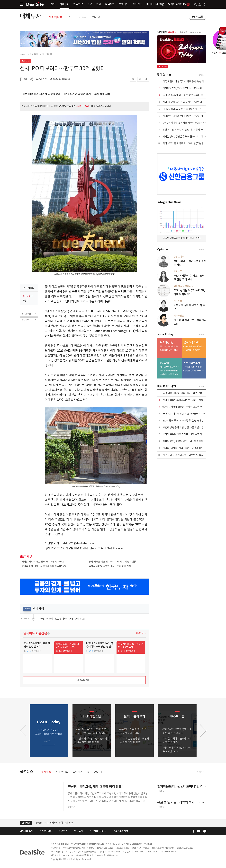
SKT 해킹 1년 (166, 342)
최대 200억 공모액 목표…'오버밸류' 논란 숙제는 (187, 143)
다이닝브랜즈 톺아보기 (194, 363)
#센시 (26, 301)
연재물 (27, 608)
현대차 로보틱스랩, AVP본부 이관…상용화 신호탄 (188, 400)
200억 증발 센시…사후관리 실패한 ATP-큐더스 (46, 566)
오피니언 (124, 4)
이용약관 (63, 831)
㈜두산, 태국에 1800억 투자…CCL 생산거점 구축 (187, 407)
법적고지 (78, 831)
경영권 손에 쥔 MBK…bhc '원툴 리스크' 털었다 (195, 371)
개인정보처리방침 (98, 831)
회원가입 (140, 633)
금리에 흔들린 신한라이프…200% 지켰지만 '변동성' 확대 (191, 434)
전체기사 (201, 772)
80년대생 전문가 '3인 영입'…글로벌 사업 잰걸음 (195, 346)
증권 (99, 4)
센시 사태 (25, 61)
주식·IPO (46, 772)
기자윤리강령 (46, 831)
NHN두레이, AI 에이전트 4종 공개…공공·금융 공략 (189, 109)
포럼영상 (137, 4)
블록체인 (110, 4)
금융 (90, 4)
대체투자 (64, 4)
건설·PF (98, 772)
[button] (203, 731)
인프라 (83, 17)
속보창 (200, 17)
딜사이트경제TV (179, 4)
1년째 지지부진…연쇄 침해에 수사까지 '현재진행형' (170, 350)
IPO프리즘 (165, 363)
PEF (70, 17)
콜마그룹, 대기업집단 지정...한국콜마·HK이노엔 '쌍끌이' (191, 414)
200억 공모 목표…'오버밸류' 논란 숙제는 (183, 421)
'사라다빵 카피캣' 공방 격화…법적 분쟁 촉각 (185, 393)
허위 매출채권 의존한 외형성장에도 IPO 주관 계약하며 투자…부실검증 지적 (67, 94)
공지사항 (26, 823)
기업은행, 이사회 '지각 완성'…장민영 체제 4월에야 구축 (191, 116)
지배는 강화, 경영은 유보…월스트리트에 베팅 (185, 137)
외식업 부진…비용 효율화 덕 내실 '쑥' (195, 367)
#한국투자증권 (29, 296)
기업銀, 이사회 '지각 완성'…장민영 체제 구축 (185, 448)
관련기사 (24, 557)
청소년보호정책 (121, 831)
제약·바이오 (62, 772)
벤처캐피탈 (56, 17)
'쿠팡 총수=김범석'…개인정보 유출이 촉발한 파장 (188, 95)
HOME (23, 54)
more (31, 557)
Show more (85, 680)
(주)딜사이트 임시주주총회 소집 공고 (54, 823)
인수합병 (78, 4)
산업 (53, 4)
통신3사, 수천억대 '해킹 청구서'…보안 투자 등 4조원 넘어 (170, 346)
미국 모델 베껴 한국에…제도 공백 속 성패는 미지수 (188, 81)
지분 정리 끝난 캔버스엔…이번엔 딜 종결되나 (185, 455)
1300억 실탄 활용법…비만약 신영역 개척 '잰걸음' (195, 350)
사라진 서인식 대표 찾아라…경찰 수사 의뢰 (43, 562)
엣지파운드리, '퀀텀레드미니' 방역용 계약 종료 (186, 88)
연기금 (96, 17)
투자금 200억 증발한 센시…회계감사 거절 (110, 566)
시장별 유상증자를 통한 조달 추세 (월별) (182, 238)
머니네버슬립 (155, 4)
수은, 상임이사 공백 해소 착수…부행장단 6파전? (187, 123)
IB (88, 772)
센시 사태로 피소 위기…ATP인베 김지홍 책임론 (113, 562)
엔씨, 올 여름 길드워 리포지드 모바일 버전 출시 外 (187, 102)
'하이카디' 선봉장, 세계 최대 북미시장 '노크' (170, 374)
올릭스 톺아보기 (192, 342)
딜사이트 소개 (26, 831)
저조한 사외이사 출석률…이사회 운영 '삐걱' (170, 371)
